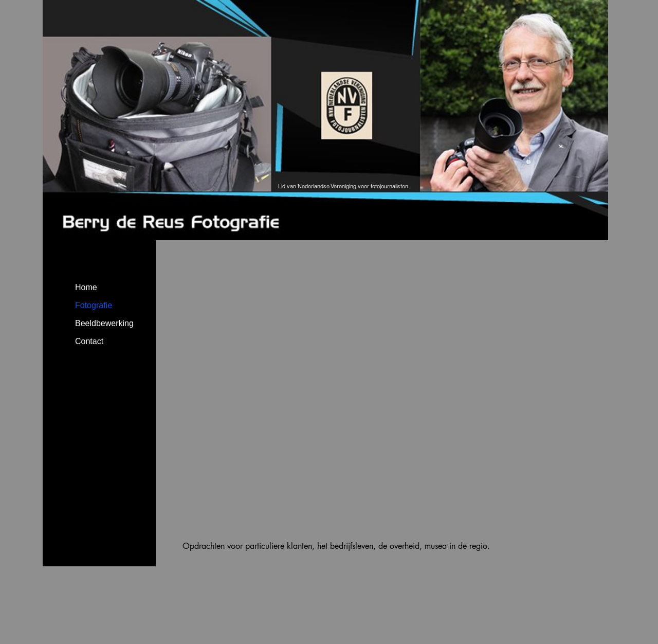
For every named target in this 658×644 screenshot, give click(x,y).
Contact (89, 341)
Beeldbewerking (104, 323)
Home (86, 287)
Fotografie (94, 305)
